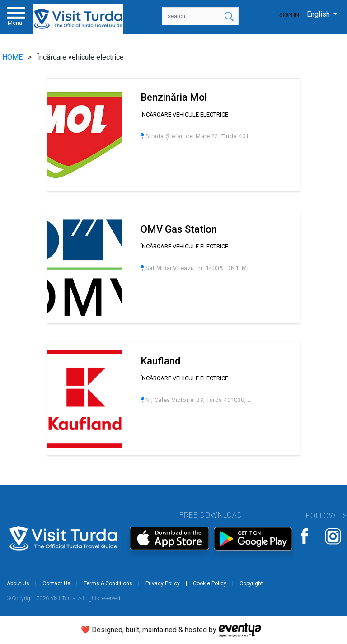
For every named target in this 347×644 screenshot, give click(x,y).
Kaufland (160, 361)
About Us (18, 583)
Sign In (289, 15)
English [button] (319, 14)
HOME (13, 57)
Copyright (251, 583)
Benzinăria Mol (174, 97)
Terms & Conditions (108, 583)
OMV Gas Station (179, 229)
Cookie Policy (210, 583)
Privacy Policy (163, 583)
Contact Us (56, 583)
